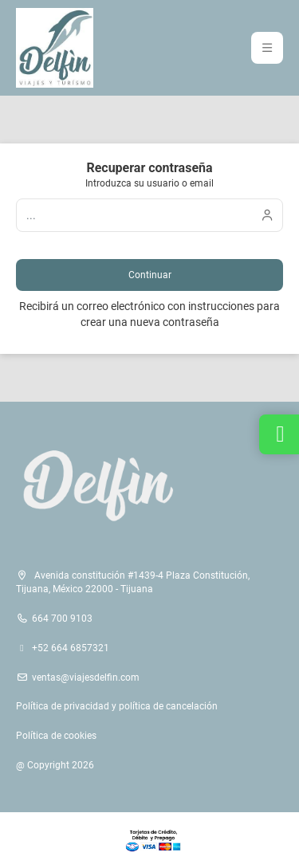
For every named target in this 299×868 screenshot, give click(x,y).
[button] (267, 48)
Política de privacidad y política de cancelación (117, 706)
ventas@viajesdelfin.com (86, 678)
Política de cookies (56, 736)
